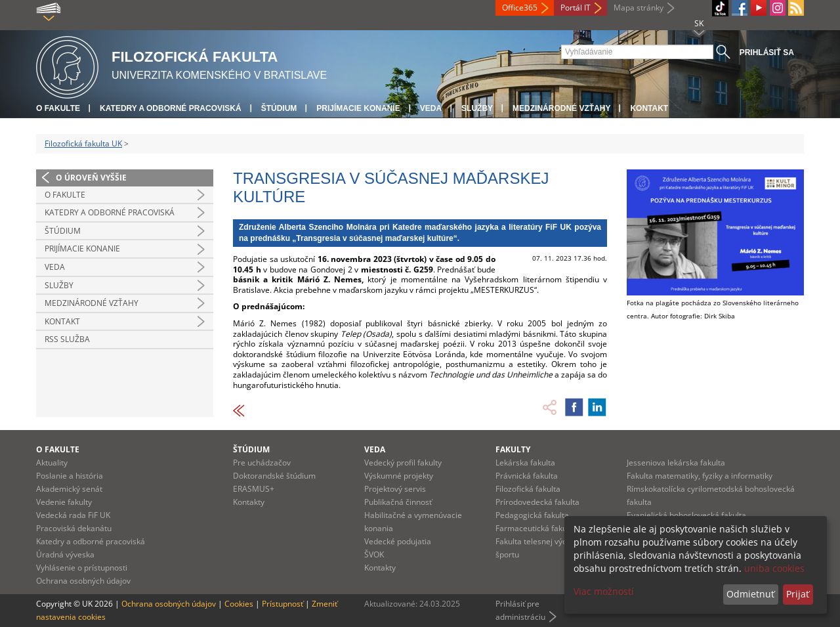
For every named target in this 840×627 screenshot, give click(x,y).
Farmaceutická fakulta (536, 528)
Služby (477, 108)
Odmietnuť (750, 594)
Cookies (239, 604)
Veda (431, 108)
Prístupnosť (283, 604)
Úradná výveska (65, 554)
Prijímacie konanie (358, 108)
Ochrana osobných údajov (83, 581)
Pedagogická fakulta (532, 515)
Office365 (520, 8)
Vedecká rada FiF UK (73, 515)
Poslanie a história (70, 476)
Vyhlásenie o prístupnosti (82, 568)
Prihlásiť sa (767, 53)
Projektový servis (395, 489)
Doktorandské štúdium (274, 476)
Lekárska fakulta (525, 463)
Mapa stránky (639, 8)
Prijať (798, 594)
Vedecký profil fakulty (403, 463)
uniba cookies (774, 568)
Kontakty (249, 502)
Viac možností (604, 591)
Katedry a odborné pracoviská (171, 108)
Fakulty (513, 449)
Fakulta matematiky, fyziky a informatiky (700, 476)
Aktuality (52, 463)
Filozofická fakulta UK (83, 143)
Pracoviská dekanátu (74, 528)
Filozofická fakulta (528, 489)
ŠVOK (374, 554)
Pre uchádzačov (262, 463)
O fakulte (58, 108)
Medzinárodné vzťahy (561, 108)
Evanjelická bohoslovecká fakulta (686, 515)
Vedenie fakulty (64, 502)
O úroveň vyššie (91, 178)
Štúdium (279, 108)
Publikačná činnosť (398, 502)
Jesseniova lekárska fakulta (676, 463)
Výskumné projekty (399, 476)
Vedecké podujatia (398, 541)
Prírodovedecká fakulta (537, 502)
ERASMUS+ (254, 489)
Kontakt (649, 108)
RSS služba (67, 339)
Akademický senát (69, 489)
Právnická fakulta (527, 476)
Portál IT (576, 8)
